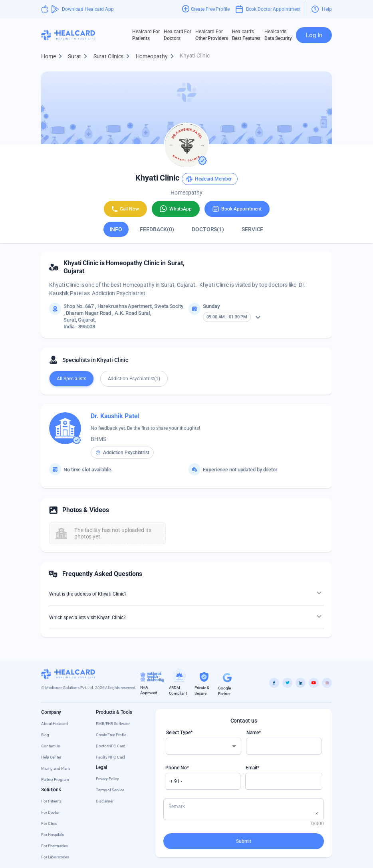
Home (53, 57)
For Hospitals (53, 835)
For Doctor (50, 812)
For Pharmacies (55, 846)
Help (322, 9)
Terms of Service (110, 790)
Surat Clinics (113, 57)
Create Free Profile (111, 735)
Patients (146, 35)
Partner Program (55, 780)
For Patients (51, 801)
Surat (79, 57)
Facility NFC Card (110, 757)
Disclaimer (105, 801)
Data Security (278, 35)
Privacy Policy (107, 779)
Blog (45, 735)
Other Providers (212, 35)
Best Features (246, 35)
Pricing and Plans (56, 768)
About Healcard (55, 724)
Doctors (178, 35)
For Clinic (49, 823)
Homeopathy (157, 57)
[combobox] (203, 746)
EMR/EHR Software (112, 724)
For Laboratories (55, 857)
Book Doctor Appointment (268, 9)
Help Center (51, 757)
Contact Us (51, 746)
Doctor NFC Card (111, 746)
